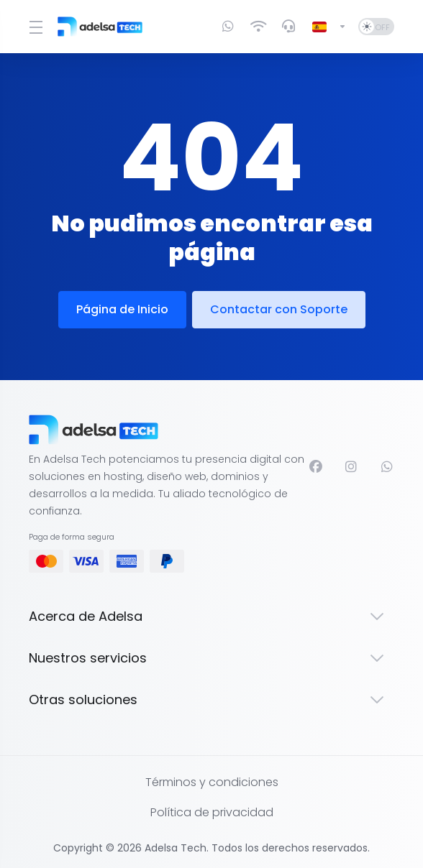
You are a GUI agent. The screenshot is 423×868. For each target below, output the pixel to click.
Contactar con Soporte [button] (279, 309)
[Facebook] (316, 467)
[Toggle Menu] (35, 27)
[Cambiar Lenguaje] (329, 27)
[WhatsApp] (388, 467)
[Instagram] (352, 467)
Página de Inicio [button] (122, 309)
